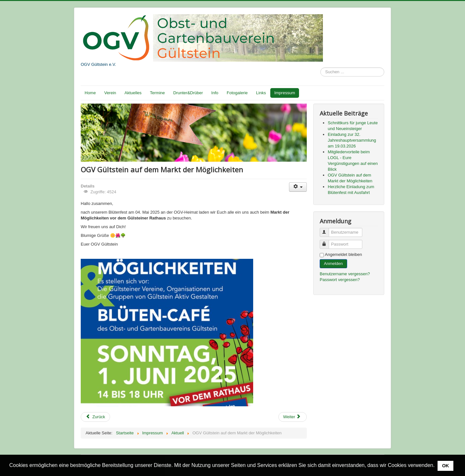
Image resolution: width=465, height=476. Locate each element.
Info (215, 93)
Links (261, 93)
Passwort (327, 242)
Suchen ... (320, 68)
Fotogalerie (237, 93)
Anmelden (333, 263)
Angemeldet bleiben (343, 254)
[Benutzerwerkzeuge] (298, 187)
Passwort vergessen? (340, 280)
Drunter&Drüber (188, 93)
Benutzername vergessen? (345, 274)
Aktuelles (133, 93)
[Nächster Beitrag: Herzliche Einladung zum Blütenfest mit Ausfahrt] (293, 417)
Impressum (284, 93)
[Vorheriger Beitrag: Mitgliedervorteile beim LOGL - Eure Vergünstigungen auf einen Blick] (95, 417)
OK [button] (446, 466)
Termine (157, 93)
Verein (110, 93)
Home (90, 93)
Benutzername (327, 230)
